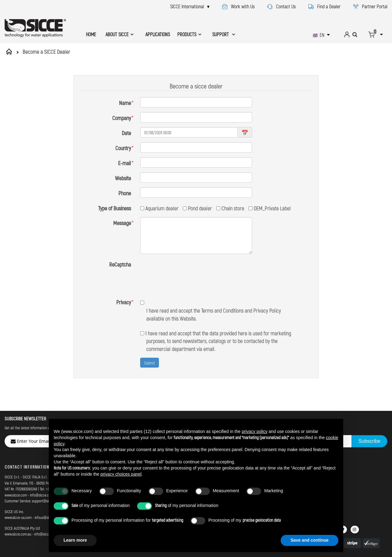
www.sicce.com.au (18, 511)
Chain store (230, 208)
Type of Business (115, 208)
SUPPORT (221, 34)
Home (10, 52)
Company (122, 118)
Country (123, 148)
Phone (125, 193)
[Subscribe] (369, 418)
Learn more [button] (75, 540)
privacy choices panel (121, 474)
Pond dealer (197, 208)
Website (123, 178)
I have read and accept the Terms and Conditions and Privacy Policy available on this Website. (211, 287)
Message (122, 223)
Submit (150, 339)
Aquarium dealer (159, 208)
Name (125, 103)
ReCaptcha (120, 264)
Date (126, 133)
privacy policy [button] (255, 431)
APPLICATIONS (158, 34)
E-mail (125, 163)
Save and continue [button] (309, 540)
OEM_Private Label (270, 208)
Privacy (124, 279)
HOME (91, 34)
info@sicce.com (42, 472)
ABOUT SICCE (117, 34)
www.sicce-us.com (18, 494)
